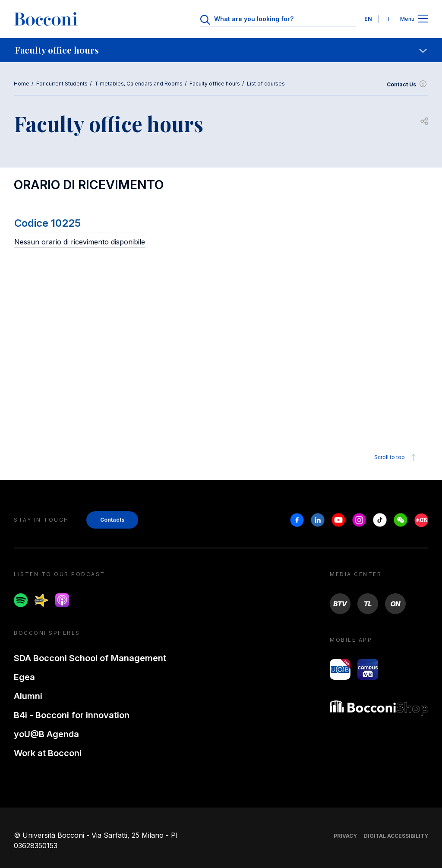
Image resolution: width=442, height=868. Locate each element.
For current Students (62, 84)
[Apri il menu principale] (423, 19)
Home (22, 84)
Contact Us (407, 85)
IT (388, 19)
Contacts (112, 520)
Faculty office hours (215, 84)
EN (368, 19)
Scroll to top (396, 457)
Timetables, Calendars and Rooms (139, 84)
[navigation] (221, 50)
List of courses (266, 84)
